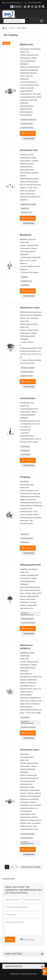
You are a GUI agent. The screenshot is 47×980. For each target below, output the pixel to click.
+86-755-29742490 (34, 3)
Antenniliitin (25, 285)
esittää (10, 940)
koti (5, 28)
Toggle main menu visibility (42, 20)
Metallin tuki (25, 208)
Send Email (28, 133)
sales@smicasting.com (14, 3)
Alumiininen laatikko (27, 368)
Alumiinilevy (25, 542)
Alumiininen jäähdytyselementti (27, 614)
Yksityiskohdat (29, 138)
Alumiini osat (25, 451)
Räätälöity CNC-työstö (28, 204)
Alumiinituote (25, 447)
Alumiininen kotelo (27, 128)
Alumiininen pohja (27, 538)
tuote (12, 28)
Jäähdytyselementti (27, 619)
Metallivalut (25, 534)
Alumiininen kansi (27, 838)
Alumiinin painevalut (28, 834)
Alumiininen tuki (26, 212)
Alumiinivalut (25, 717)
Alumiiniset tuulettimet (28, 727)
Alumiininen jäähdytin (28, 623)
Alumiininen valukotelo (28, 120)
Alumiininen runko (27, 124)
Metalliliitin (24, 277)
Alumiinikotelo (25, 455)
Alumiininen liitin (26, 281)
